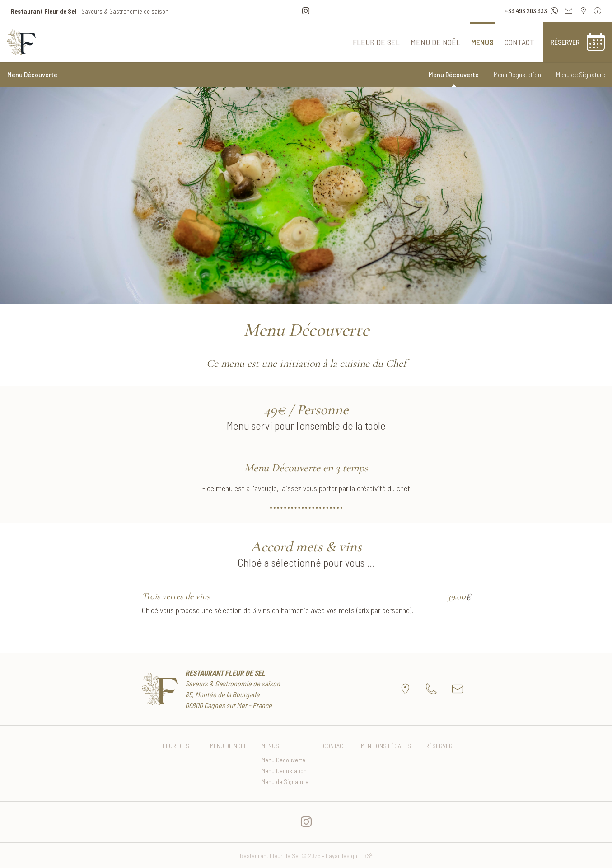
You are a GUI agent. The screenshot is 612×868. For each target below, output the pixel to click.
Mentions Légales (386, 746)
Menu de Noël (435, 42)
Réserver (439, 746)
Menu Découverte (454, 74)
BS (368, 856)
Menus (482, 42)
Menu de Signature (581, 74)
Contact (519, 42)
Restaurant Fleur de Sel (270, 856)
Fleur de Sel (376, 42)
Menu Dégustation (517, 74)
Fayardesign (341, 856)
